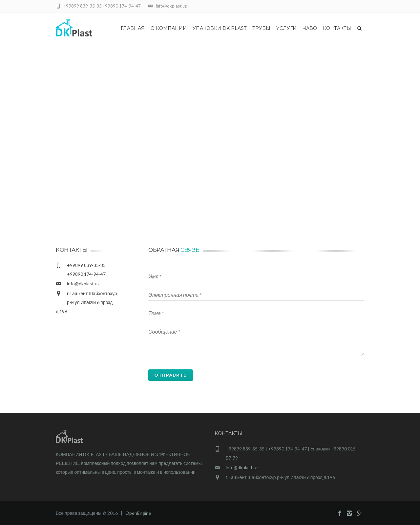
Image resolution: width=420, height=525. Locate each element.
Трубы (261, 28)
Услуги (286, 28)
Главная (133, 28)
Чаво (310, 28)
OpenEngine (138, 513)
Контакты (337, 28)
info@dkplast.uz (83, 284)
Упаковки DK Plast (220, 28)
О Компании (169, 28)
